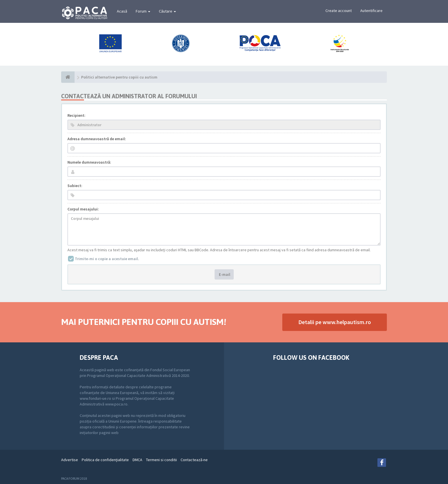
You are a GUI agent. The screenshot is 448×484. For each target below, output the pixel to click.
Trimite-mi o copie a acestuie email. (107, 259)
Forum (143, 11)
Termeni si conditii (161, 460)
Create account (339, 11)
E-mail (224, 274)
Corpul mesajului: (83, 209)
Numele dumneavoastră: (89, 162)
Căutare (167, 11)
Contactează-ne (194, 460)
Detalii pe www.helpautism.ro (335, 322)
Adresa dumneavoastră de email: (97, 139)
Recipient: (76, 115)
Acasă (122, 11)
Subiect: (75, 186)
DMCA (137, 460)
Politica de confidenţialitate (105, 460)
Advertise (70, 460)
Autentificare (371, 11)
